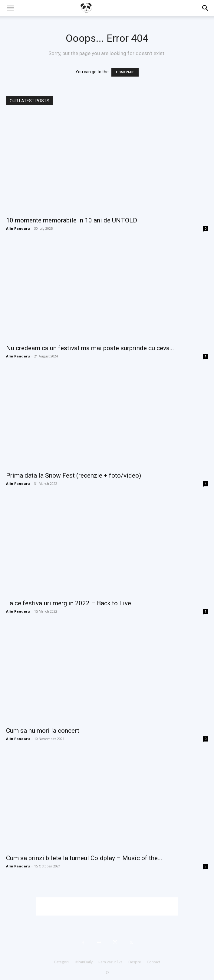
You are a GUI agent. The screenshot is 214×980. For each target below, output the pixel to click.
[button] (10, 8)
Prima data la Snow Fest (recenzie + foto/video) (74, 475)
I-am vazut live (110, 962)
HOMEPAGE (125, 72)
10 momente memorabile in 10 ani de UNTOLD (72, 220)
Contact (153, 962)
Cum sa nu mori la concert (43, 731)
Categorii (62, 962)
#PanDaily (84, 962)
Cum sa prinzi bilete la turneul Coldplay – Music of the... (84, 858)
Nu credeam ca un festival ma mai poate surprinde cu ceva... (90, 348)
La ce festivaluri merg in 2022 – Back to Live (69, 603)
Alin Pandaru (18, 228)
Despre (135, 962)
